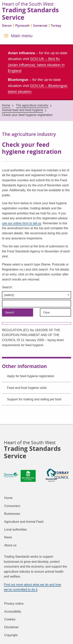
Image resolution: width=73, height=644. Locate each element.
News (8, 537)
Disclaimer (12, 627)
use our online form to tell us (22, 223)
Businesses (12, 514)
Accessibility (13, 612)
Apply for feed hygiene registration (31, 376)
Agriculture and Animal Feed (24, 522)
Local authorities (16, 529)
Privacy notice (14, 604)
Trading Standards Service (30, 14)
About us (10, 545)
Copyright (11, 635)
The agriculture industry (32, 105)
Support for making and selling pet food (34, 399)
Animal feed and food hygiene (23, 110)
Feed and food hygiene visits (27, 388)
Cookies (10, 619)
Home (6, 105)
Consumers (12, 506)
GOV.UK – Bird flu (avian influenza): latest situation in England (36, 65)
